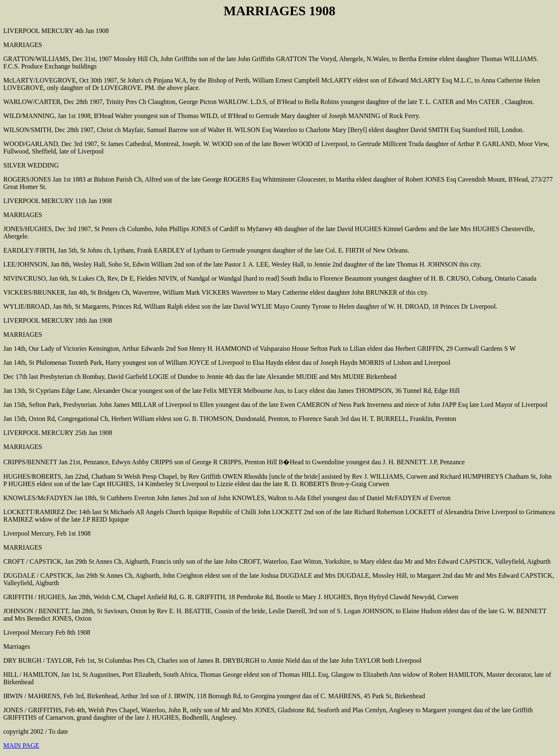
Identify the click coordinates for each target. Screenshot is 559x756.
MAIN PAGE (21, 745)
